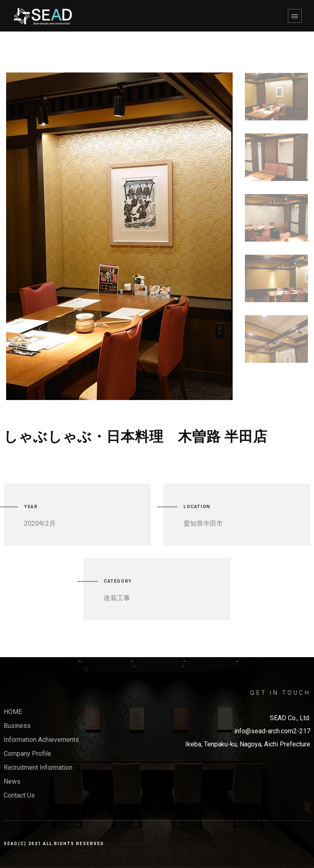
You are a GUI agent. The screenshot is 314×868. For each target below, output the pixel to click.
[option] (119, 236)
